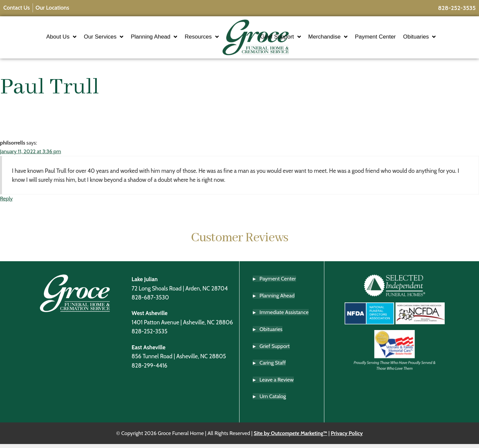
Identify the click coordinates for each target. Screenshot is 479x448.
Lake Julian (145, 283)
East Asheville (149, 351)
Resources (182, 39)
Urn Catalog (273, 400)
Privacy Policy (347, 437)
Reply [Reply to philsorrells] (6, 203)
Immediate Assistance (284, 316)
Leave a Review (277, 383)
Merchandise (347, 39)
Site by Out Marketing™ (291, 437)
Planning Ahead (135, 39)
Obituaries (439, 39)
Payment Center (395, 38)
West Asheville (150, 317)
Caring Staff (273, 366)
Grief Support (300, 39)
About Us (42, 39)
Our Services (84, 39)
